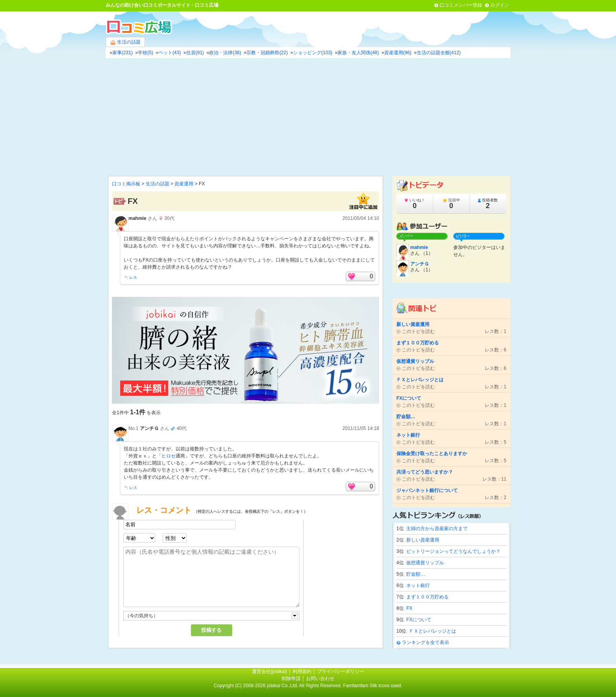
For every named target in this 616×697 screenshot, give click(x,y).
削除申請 (291, 679)
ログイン (500, 5)
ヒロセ (169, 456)
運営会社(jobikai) (270, 671)
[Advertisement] (308, 117)
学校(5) (146, 53)
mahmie (137, 218)
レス (133, 277)
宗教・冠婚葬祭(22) (267, 53)
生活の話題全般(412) (439, 53)
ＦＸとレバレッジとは (433, 631)
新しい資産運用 (423, 540)
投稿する (211, 630)
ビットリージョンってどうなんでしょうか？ (453, 551)
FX (409, 608)
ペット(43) (170, 53)
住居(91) (195, 53)
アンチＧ (149, 428)
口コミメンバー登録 (461, 5)
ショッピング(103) (313, 53)
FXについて (419, 620)
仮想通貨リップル (425, 563)
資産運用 (184, 184)
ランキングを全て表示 (425, 642)
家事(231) (123, 53)
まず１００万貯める (427, 597)
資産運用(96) (398, 53)
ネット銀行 (418, 585)
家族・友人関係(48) (358, 53)
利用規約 (302, 671)
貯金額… (416, 574)
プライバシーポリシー (341, 671)
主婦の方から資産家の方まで (437, 529)
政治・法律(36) (225, 53)
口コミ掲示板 (126, 184)
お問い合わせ (320, 679)
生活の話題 (125, 42)
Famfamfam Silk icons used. (373, 686)
